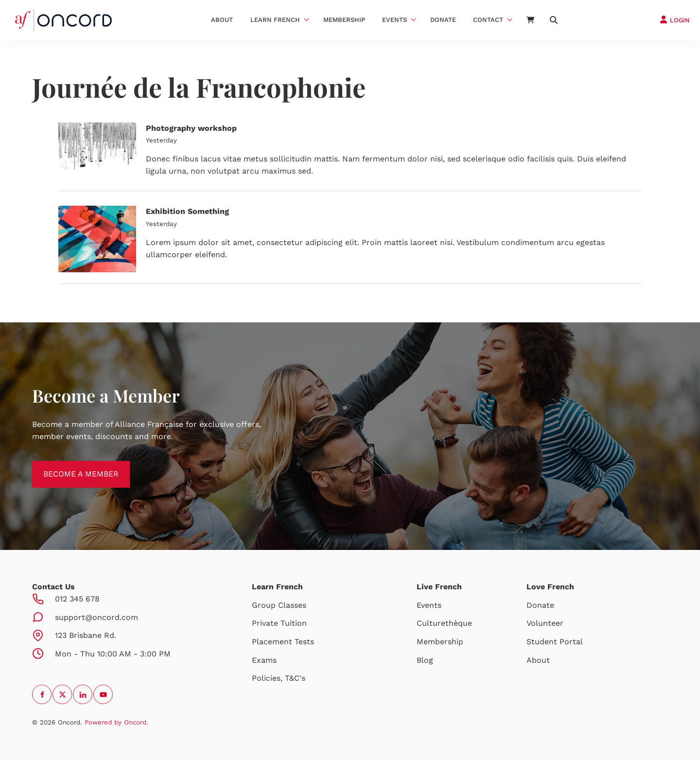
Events (394, 20)
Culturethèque (444, 623)
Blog (425, 660)
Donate (443, 20)
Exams (264, 660)
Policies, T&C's (279, 678)
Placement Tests (283, 642)
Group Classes (279, 605)
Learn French (275, 20)
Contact (488, 20)
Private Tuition (279, 623)
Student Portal (555, 642)
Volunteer (545, 623)
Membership (344, 20)
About (222, 20)
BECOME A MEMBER (70, 467)
